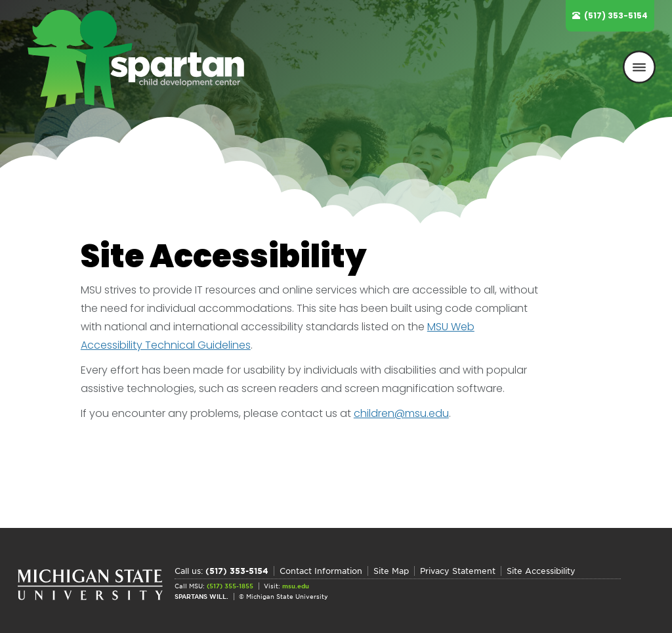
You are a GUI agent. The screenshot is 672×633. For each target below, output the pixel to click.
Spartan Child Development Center (142, 59)
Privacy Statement (458, 571)
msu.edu (296, 586)
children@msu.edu (401, 413)
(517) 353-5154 (616, 15)
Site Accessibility (541, 571)
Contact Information (321, 571)
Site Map (391, 571)
